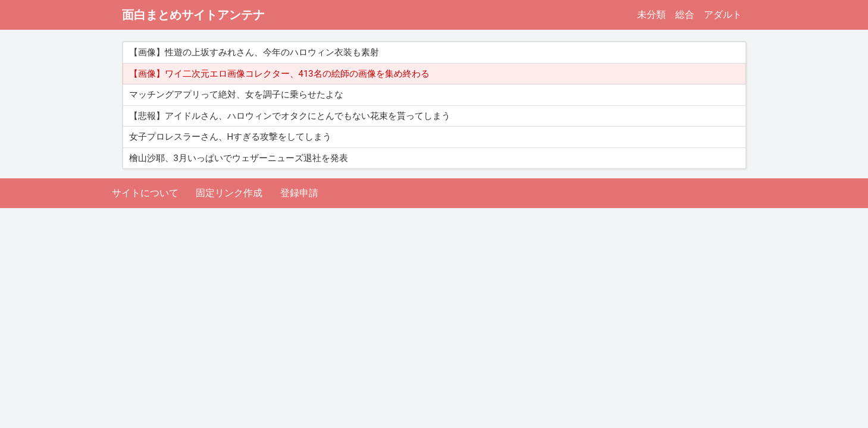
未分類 (651, 15)
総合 (685, 15)
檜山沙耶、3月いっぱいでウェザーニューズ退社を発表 (239, 158)
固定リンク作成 (229, 193)
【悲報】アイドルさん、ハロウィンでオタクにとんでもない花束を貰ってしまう (290, 116)
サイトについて (145, 193)
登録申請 (299, 193)
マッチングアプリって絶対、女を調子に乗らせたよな (236, 95)
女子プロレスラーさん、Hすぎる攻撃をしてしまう (231, 137)
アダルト (723, 15)
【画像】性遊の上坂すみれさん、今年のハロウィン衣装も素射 (254, 52)
